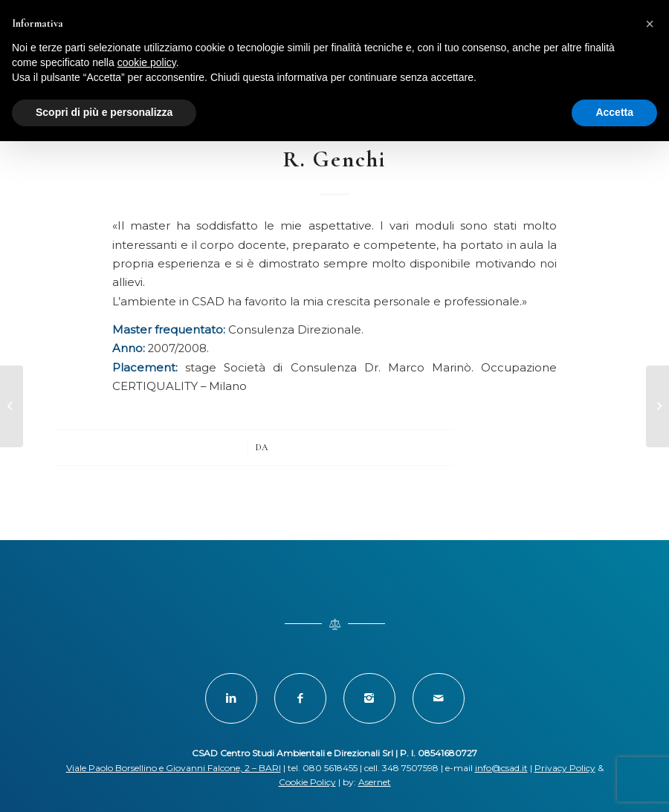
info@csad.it (501, 768)
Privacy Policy (565, 768)
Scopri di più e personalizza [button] (104, 112)
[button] (650, 24)
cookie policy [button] (147, 62)
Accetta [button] (614, 112)
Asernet (375, 782)
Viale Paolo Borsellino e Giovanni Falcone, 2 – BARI (174, 768)
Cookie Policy (307, 782)
